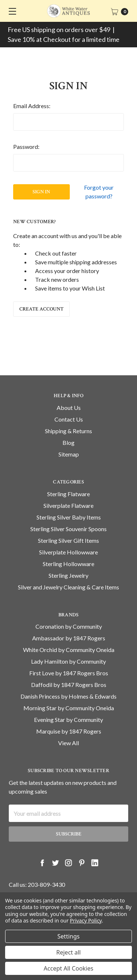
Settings (68, 936)
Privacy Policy (86, 920)
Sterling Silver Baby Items (69, 528)
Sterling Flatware (68, 504)
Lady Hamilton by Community (68, 672)
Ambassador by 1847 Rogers (69, 649)
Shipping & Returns (68, 441)
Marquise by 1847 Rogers (69, 742)
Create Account (41, 309)
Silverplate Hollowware (68, 563)
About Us (69, 418)
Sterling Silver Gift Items (68, 551)
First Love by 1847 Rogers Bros (69, 684)
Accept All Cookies (69, 968)
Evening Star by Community (68, 730)
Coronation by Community (69, 637)
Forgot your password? (99, 192)
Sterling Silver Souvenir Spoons (68, 539)
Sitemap (69, 465)
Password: (26, 147)
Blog (68, 453)
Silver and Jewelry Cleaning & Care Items (68, 598)
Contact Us (69, 430)
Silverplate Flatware (68, 516)
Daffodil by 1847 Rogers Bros (69, 696)
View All (68, 754)
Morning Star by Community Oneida (69, 719)
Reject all (68, 952)
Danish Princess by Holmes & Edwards (68, 707)
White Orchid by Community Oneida (69, 661)
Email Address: (32, 106)
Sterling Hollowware (68, 574)
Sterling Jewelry (68, 586)
